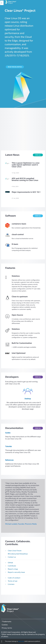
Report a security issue (16, 572)
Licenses (11, 584)
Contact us (12, 557)
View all (38, 377)
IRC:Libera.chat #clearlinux (18, 554)
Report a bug (13, 569)
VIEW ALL (38, 155)
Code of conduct (14, 578)
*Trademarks (6, 622)
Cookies (5, 625)
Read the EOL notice (15, 67)
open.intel (21, 641)
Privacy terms (7, 628)
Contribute (12, 566)
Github (10, 563)
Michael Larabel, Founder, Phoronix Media (21, 524)
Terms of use (13, 581)
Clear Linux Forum (15, 551)
